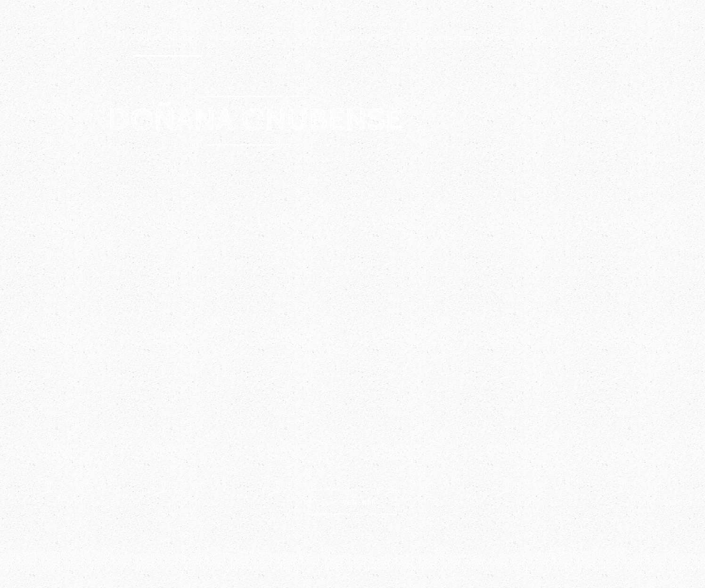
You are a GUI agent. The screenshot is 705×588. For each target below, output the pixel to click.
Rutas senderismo (441, 37)
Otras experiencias (527, 37)
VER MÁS (352, 502)
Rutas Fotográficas (247, 37)
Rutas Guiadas (168, 37)
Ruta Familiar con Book (346, 37)
